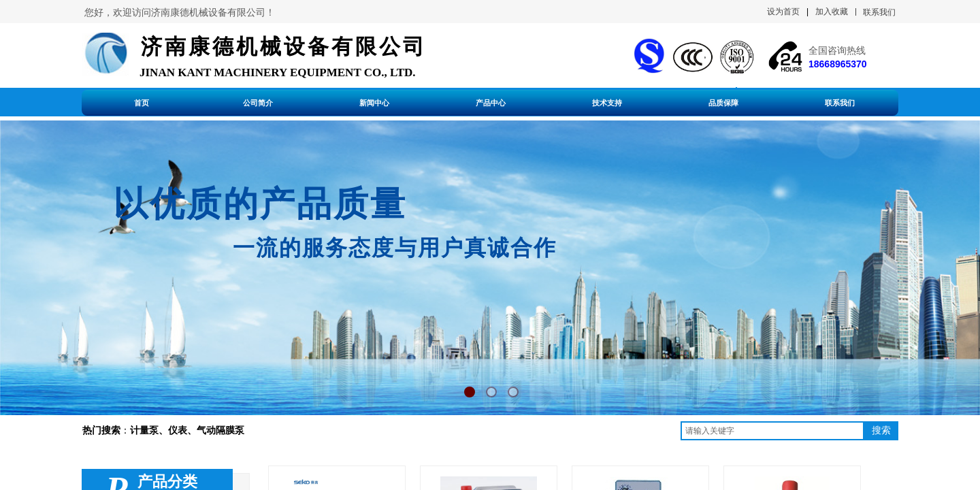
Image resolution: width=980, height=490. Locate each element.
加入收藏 (832, 12)
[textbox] (772, 431)
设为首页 (783, 12)
